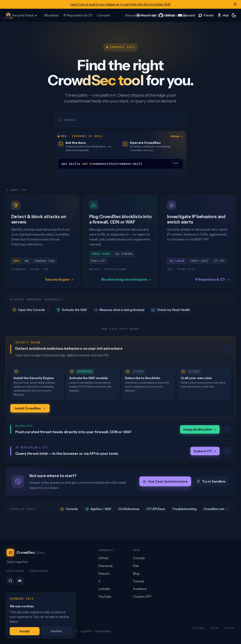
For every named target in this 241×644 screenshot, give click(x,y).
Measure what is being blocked (119, 310)
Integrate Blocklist (200, 430)
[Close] (235, 4)
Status (229, 628)
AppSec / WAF (98, 510)
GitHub (177, 137)
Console (104, 15)
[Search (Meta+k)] (120, 120)
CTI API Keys (156, 510)
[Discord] (20, 581)
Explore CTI (205, 452)
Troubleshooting (184, 510)
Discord (104, 573)
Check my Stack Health (171, 310)
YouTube (105, 597)
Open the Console (31, 310)
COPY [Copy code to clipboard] (176, 164)
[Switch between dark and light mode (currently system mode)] (234, 15)
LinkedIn (104, 589)
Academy (140, 589)
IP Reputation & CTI (78, 15)
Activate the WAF (72, 310)
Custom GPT (142, 597)
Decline (56, 631)
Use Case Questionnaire (165, 482)
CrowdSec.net (216, 510)
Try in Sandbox (211, 482)
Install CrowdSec (30, 408)
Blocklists (52, 15)
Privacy (199, 628)
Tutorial (139, 581)
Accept (25, 631)
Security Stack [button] (23, 15)
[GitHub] (10, 581)
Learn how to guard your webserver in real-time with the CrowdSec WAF (121, 4)
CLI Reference (129, 510)
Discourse (105, 566)
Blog (136, 573)
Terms (214, 628)
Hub (136, 566)
